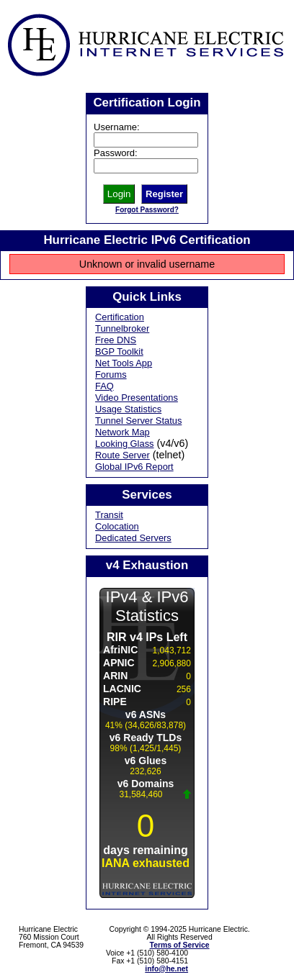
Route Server (122, 455)
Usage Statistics (128, 409)
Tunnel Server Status (138, 421)
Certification (120, 317)
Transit (109, 515)
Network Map (122, 432)
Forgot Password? (147, 210)
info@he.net (166, 969)
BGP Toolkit (119, 351)
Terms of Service (180, 945)
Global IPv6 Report (134, 467)
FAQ (104, 386)
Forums (111, 375)
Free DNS (116, 340)
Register (164, 194)
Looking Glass (125, 444)
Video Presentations (137, 398)
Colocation (117, 526)
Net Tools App (124, 363)
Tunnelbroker (122, 328)
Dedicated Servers (133, 538)
